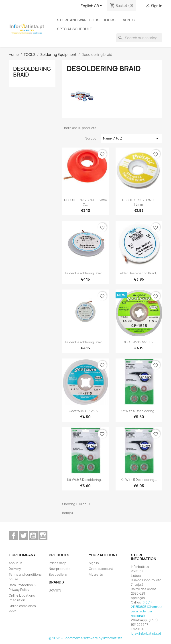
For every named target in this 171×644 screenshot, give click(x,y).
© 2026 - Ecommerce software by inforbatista (85, 638)
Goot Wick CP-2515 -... (85, 411)
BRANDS (55, 590)
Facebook (14, 536)
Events (128, 20)
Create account (101, 569)
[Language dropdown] (92, 6)
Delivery (15, 569)
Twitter (23, 536)
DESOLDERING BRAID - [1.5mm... (139, 202)
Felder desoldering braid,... (85, 273)
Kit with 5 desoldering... (139, 411)
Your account (103, 555)
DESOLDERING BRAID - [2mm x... (85, 202)
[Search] (139, 38)
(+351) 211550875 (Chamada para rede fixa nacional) (147, 609)
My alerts (96, 574)
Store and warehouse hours (86, 20)
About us (16, 563)
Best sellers (58, 574)
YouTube (33, 536)
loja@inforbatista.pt (146, 633)
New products (60, 569)
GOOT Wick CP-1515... (139, 342)
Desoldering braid (32, 72)
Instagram (43, 536)
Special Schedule (74, 29)
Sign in (94, 563)
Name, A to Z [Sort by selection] (131, 138)
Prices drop (58, 563)
